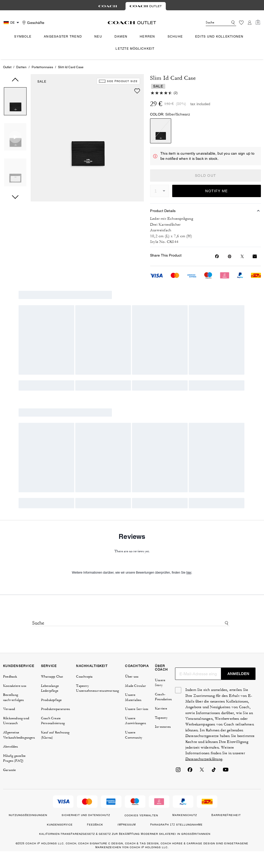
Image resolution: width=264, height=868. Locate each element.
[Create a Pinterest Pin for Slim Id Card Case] (230, 256)
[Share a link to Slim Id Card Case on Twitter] (242, 256)
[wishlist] (137, 91)
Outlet (7, 67)
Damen (21, 67)
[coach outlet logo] (132, 23)
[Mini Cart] (258, 22)
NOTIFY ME (216, 191)
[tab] (108, 6)
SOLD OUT (205, 176)
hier (189, 573)
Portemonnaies (42, 67)
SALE (42, 82)
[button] (15, 102)
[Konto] (250, 23)
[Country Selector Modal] (12, 23)
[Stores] (33, 23)
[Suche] (213, 23)
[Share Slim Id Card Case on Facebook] (217, 256)
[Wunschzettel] (241, 23)
